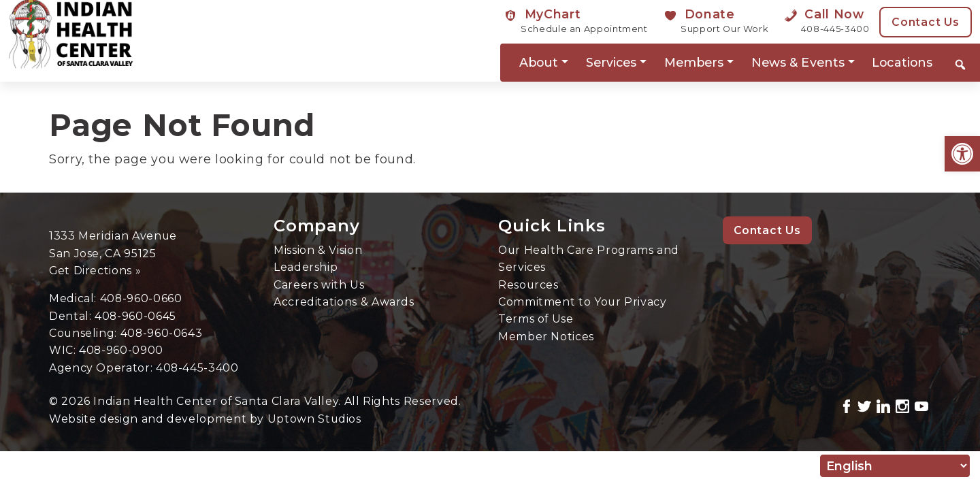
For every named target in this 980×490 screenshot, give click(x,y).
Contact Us (926, 22)
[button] (962, 154)
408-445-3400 (197, 368)
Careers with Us (319, 285)
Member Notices (546, 337)
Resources (528, 285)
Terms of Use (536, 319)
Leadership (306, 267)
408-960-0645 (135, 316)
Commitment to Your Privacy (583, 302)
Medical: (75, 298)
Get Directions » (95, 271)
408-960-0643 (162, 333)
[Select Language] (895, 466)
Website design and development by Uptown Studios (205, 419)
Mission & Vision (318, 250)
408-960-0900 (121, 350)
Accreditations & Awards (344, 302)
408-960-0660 (141, 298)
